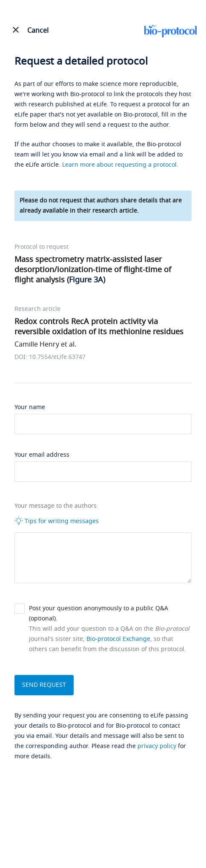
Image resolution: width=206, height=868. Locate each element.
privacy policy (157, 746)
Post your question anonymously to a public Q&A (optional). (99, 613)
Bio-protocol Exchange (118, 639)
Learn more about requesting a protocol (119, 165)
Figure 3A (86, 280)
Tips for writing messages (57, 521)
